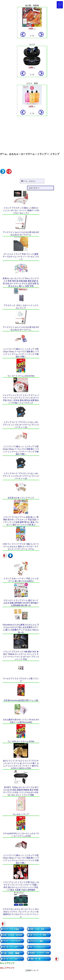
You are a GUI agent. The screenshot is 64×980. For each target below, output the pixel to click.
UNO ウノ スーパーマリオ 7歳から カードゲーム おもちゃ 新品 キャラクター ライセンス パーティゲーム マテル (21, 546)
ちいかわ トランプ (21, 814)
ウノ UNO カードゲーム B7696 (21, 741)
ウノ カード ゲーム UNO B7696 (21, 376)
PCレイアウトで (7, 963)
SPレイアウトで (7, 968)
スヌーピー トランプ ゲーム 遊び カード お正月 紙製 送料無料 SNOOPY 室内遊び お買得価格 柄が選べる (21, 603)
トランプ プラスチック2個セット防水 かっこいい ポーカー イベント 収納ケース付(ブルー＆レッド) (21, 210)
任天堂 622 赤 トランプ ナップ (21, 498)
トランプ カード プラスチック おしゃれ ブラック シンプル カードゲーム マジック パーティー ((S (21, 425)
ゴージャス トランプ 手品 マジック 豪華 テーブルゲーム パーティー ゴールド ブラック (21, 257)
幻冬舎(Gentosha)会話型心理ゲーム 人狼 (21, 700)
